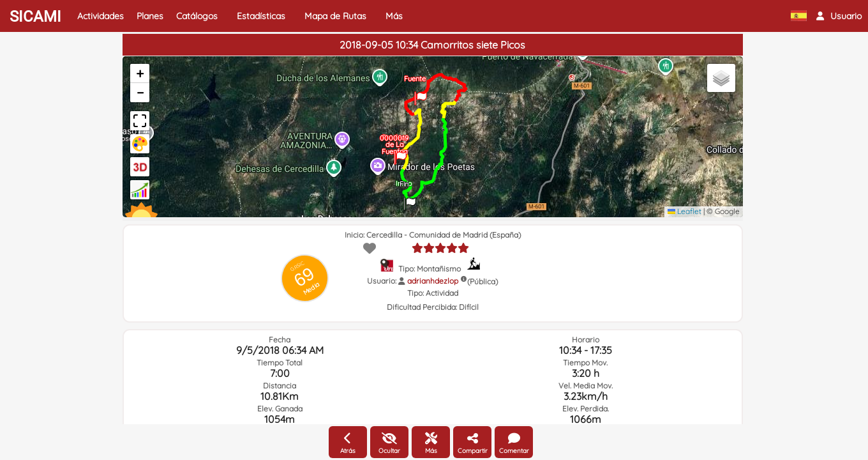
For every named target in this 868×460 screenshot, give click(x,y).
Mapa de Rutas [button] (335, 16)
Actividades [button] (101, 16)
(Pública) (483, 281)
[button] (839, 16)
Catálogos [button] (197, 16)
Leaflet (685, 211)
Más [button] (394, 16)
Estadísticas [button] (261, 16)
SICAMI (35, 17)
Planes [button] (150, 16)
